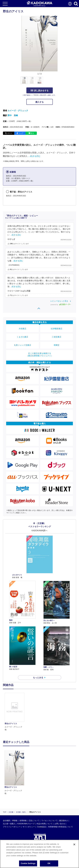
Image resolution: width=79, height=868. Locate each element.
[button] (60, 82)
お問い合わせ (60, 789)
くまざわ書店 (22, 337)
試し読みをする (40, 91)
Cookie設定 (42, 792)
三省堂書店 (57, 337)
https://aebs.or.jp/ (10, 820)
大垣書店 (22, 329)
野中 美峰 (13, 115)
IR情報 (15, 786)
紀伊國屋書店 (57, 329)
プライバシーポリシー (12, 792)
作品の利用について (44, 789)
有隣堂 (57, 345)
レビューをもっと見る (59, 301)
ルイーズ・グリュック (18, 111)
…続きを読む (34, 156)
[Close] (74, 847)
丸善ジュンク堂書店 (22, 345)
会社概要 (6, 786)
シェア (21, 133)
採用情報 (23, 786)
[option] (15, 712)
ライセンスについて (49, 786)
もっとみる (38, 678)
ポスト (10, 133)
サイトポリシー (29, 792)
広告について (34, 786)
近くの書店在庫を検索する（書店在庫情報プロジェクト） (40, 355)
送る (32, 133)
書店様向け (64, 786)
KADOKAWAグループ (26, 789)
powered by (61, 305)
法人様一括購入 (9, 789)
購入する (40, 102)
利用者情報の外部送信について (61, 792)
